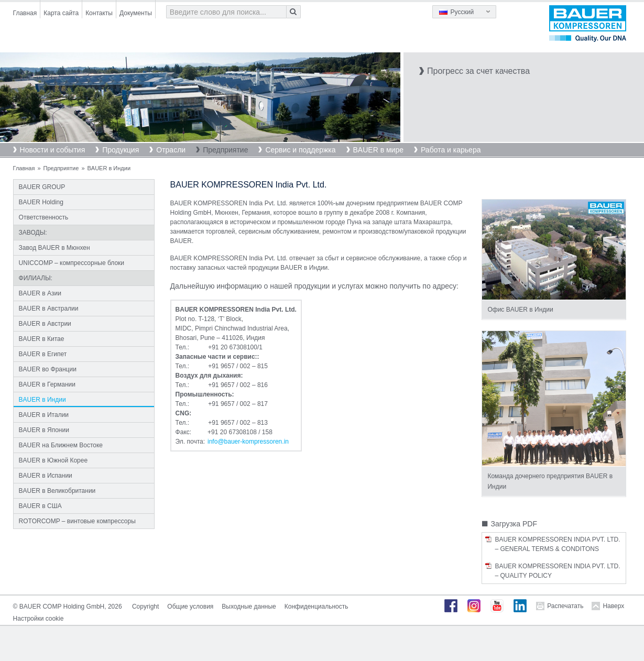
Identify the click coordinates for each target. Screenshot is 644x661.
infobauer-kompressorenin (248, 442)
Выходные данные (249, 607)
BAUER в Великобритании (57, 491)
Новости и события (53, 150)
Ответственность (44, 217)
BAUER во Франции (48, 369)
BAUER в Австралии (49, 309)
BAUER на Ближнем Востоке (61, 445)
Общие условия (190, 607)
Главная (25, 13)
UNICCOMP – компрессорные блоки (72, 263)
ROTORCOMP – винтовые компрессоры (77, 521)
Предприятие (225, 150)
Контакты (99, 13)
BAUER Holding (41, 202)
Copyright (145, 607)
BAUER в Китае (42, 339)
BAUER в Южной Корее (53, 460)
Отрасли (171, 150)
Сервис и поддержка (300, 150)
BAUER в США (40, 506)
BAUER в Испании (46, 476)
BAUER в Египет (43, 354)
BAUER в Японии (44, 430)
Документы (136, 13)
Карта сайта (61, 13)
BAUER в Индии (42, 400)
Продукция (121, 150)
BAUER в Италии (44, 415)
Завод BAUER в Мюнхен (54, 248)
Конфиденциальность (316, 607)
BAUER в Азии (40, 293)
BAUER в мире (378, 150)
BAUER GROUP (42, 187)
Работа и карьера (451, 150)
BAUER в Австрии (45, 324)
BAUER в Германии (47, 384)
